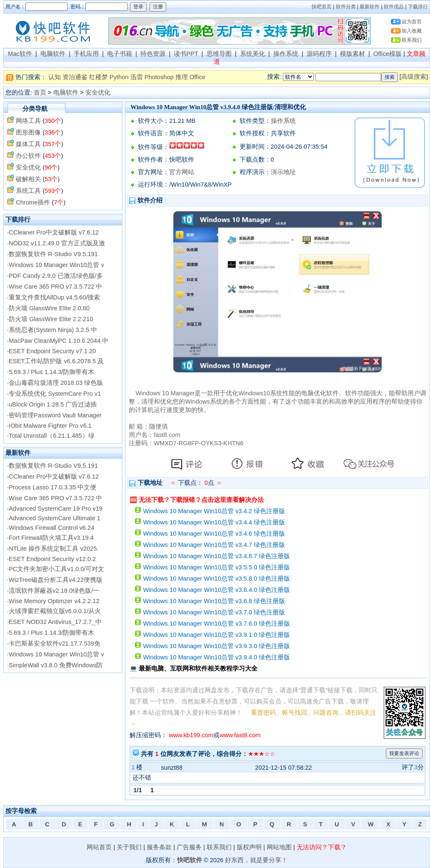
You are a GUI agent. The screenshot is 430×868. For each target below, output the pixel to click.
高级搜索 (414, 77)
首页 (40, 92)
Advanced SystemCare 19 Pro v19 (56, 509)
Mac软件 (20, 54)
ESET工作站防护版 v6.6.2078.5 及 (56, 361)
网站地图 (279, 847)
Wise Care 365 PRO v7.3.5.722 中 (55, 287)
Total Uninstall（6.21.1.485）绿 (52, 436)
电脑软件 (53, 54)
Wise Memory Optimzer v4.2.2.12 (54, 601)
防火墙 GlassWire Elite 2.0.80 (49, 308)
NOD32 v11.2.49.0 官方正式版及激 (57, 243)
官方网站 (182, 172)
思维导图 (219, 54)
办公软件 (28, 156)
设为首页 (412, 22)
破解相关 (28, 179)
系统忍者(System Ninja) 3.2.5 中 (53, 330)
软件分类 (346, 7)
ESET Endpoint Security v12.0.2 (52, 559)
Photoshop (159, 77)
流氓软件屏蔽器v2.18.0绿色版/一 (54, 591)
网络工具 (28, 121)
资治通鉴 (75, 77)
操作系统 (286, 54)
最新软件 (370, 7)
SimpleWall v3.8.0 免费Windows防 (56, 665)
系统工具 (28, 191)
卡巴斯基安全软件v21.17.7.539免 (55, 644)
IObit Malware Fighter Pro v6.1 (50, 426)
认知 (55, 77)
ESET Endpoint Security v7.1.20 (52, 351)
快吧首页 (322, 7)
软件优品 (394, 7)
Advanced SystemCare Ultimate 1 (55, 518)
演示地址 (283, 172)
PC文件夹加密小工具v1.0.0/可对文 (56, 569)
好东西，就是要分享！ (256, 860)
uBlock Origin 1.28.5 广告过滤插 (53, 404)
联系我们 (412, 40)
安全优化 (98, 92)
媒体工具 (28, 144)
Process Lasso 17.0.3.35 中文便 (52, 487)
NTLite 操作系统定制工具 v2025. (54, 549)
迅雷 (137, 77)
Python (119, 77)
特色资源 (153, 54)
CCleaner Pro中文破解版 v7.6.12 (54, 232)
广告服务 (189, 847)
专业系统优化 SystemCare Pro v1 (55, 394)
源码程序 (319, 54)
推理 (182, 77)
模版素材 (352, 54)
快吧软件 (190, 860)
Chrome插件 (33, 202)
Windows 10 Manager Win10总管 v (56, 265)
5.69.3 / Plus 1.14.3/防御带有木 (51, 372)
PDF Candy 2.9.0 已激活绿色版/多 (56, 276)
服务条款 (159, 847)
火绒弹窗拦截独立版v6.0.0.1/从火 (55, 611)
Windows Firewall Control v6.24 (51, 528)
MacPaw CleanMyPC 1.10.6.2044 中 (59, 341)
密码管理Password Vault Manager (55, 415)
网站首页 (99, 847)
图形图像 (28, 132)
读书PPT (186, 54)
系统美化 (252, 54)
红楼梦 (99, 77)
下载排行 (418, 7)
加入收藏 (412, 31)
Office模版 (387, 54)
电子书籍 (120, 54)
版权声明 (249, 847)
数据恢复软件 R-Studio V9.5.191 (53, 254)
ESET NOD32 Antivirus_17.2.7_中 (55, 622)
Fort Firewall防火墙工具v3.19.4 (51, 538)
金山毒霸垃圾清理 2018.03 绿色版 (56, 383)
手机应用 (86, 54)
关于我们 (129, 847)
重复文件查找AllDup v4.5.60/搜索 (54, 297)
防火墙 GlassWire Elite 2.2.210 (51, 319)
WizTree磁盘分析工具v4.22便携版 (56, 580)
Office (197, 77)
